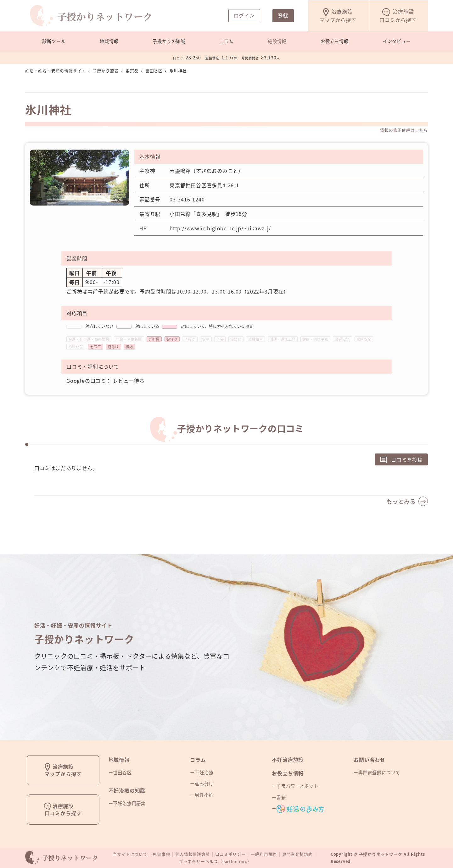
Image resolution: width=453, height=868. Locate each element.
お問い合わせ (369, 760)
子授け (190, 339)
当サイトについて (130, 854)
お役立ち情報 (288, 773)
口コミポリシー (230, 854)
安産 (206, 339)
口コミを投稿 (401, 460)
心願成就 (76, 347)
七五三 (95, 347)
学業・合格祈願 (129, 339)
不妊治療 (204, 772)
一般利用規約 (264, 854)
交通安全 (342, 339)
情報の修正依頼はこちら (404, 130)
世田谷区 (122, 772)
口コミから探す (398, 16)
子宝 (220, 339)
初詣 (129, 347)
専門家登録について (379, 772)
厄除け (113, 347)
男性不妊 (204, 795)
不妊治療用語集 (129, 803)
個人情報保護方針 (193, 854)
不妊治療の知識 (127, 790)
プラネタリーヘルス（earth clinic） (215, 861)
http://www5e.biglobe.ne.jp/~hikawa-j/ (220, 228)
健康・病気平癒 (315, 339)
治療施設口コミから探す (63, 809)
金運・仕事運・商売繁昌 (89, 339)
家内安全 (364, 339)
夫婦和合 (256, 339)
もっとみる (401, 501)
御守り (172, 339)
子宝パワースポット (297, 786)
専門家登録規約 (297, 854)
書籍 (281, 797)
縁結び (236, 339)
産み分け (204, 783)
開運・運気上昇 (283, 339)
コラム (198, 760)
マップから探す (338, 16)
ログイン (244, 15)
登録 (283, 15)
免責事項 (161, 854)
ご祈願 (154, 339)
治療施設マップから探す (63, 770)
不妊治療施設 (288, 760)
